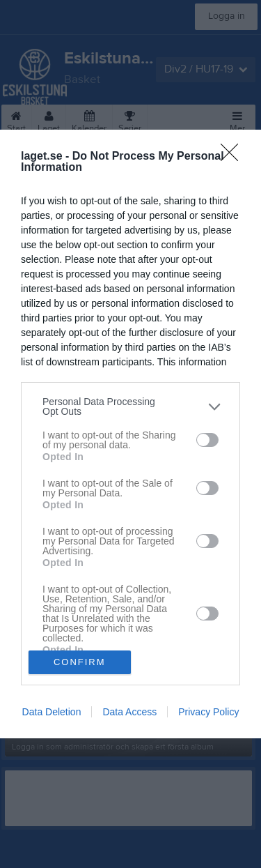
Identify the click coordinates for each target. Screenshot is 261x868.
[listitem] (130, 406)
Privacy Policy (208, 712)
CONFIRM (80, 662)
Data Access (129, 712)
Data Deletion (52, 712)
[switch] (207, 440)
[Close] (234, 157)
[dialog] (130, 434)
